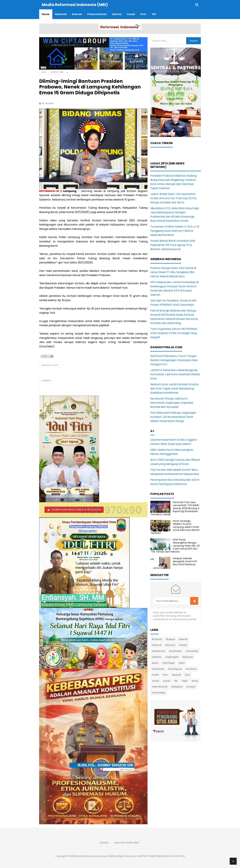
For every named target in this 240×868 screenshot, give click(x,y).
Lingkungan (172, 657)
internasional (160, 687)
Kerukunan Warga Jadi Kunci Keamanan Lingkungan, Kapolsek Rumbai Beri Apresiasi (172, 403)
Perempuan (175, 669)
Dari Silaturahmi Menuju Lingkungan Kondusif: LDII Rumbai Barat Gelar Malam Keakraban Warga (173, 417)
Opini (182, 663)
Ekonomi (170, 645)
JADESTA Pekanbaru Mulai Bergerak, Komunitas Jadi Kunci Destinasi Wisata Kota (175, 374)
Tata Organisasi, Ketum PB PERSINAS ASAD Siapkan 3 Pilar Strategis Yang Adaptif (174, 333)
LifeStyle (157, 657)
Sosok (167, 681)
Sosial (155, 681)
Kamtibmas (159, 651)
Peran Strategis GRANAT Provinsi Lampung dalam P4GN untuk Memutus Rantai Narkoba (175, 527)
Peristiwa (191, 669)
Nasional (188, 657)
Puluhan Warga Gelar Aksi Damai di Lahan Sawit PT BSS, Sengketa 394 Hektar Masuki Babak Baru (173, 272)
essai (195, 681)
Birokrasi (157, 639)
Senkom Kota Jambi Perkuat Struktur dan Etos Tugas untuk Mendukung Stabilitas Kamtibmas (175, 389)
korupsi (191, 687)
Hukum (183, 645)
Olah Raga (168, 663)
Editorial (157, 645)
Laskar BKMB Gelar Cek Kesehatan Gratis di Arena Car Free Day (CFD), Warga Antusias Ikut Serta (174, 198)
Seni (187, 675)
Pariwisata (158, 669)
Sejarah (176, 675)
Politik (155, 675)
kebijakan (177, 687)
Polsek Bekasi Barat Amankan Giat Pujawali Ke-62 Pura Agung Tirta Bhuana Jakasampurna (173, 245)
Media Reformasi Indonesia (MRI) (96, 856)
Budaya (171, 639)
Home (44, 72)
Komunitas (192, 651)
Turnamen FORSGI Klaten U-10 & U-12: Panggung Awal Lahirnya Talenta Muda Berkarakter (175, 231)
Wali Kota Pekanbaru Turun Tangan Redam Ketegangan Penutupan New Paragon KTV (174, 360)
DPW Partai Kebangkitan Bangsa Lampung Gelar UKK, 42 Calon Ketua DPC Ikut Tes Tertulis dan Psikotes (175, 546)
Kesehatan (176, 651)
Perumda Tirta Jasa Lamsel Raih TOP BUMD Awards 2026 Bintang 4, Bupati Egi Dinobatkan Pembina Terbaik (175, 508)
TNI (176, 681)
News (155, 663)
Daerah (183, 639)
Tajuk (185, 681)
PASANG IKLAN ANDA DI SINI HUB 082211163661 (76, 510)
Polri (165, 675)
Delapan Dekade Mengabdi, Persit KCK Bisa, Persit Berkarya (185, 561)
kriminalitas (159, 693)
